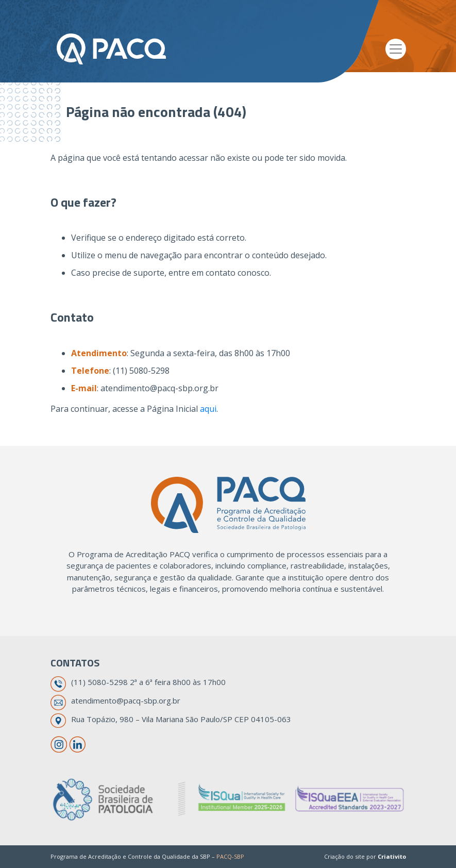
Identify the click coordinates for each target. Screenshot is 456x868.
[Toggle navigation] (396, 49)
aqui (208, 409)
